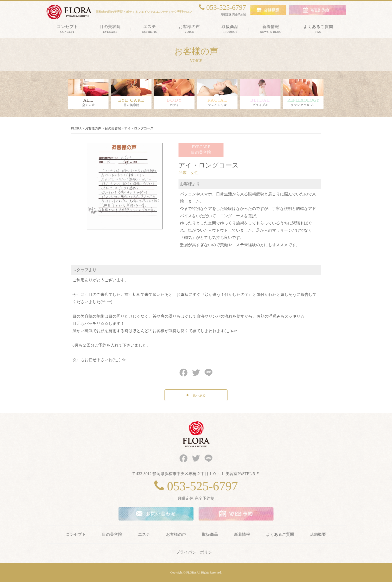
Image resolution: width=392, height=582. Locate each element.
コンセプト (76, 534)
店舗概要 (318, 534)
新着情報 (242, 534)
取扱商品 (210, 534)
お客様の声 (176, 534)
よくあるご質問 (280, 534)
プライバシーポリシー (196, 552)
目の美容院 (112, 534)
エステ (144, 534)
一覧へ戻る (196, 395)
